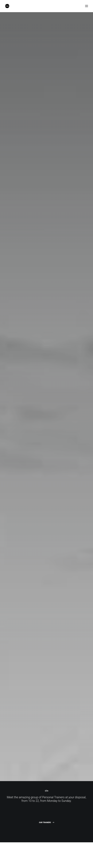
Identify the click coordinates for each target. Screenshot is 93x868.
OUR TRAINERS (46, 137)
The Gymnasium (46, 842)
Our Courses (44, 846)
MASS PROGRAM (46, 263)
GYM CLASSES (47, 201)
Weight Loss (44, 850)
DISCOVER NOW (47, 478)
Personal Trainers (46, 837)
